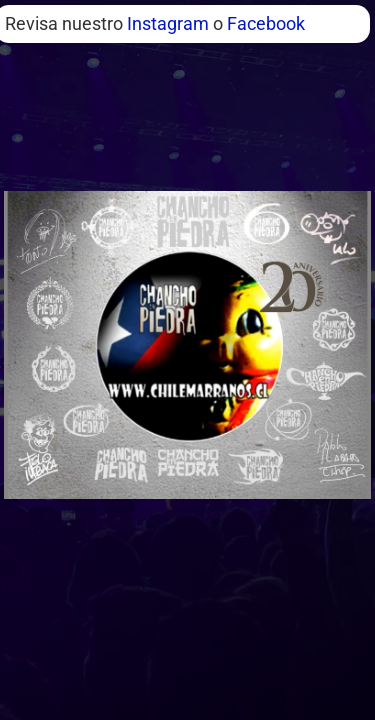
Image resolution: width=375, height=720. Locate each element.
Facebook (266, 23)
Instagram (168, 23)
